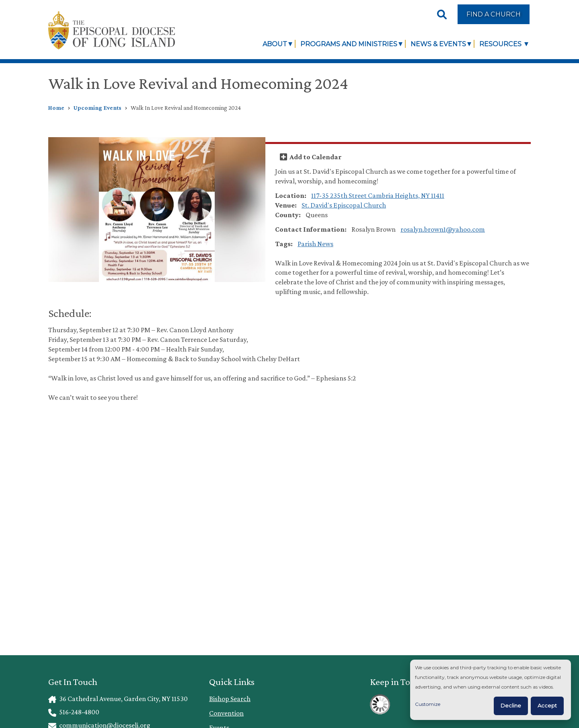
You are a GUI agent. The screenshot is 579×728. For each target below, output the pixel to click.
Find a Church (494, 14)
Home (56, 108)
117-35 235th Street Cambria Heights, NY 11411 (378, 195)
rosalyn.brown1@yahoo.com (443, 229)
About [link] (275, 44)
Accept (547, 705)
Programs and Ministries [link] (349, 44)
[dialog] (491, 690)
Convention (226, 713)
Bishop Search (230, 699)
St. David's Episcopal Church (344, 205)
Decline (511, 705)
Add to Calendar (316, 157)
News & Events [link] (438, 44)
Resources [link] (501, 44)
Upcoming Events (98, 108)
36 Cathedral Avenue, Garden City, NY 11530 (118, 699)
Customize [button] (428, 704)
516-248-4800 (74, 712)
